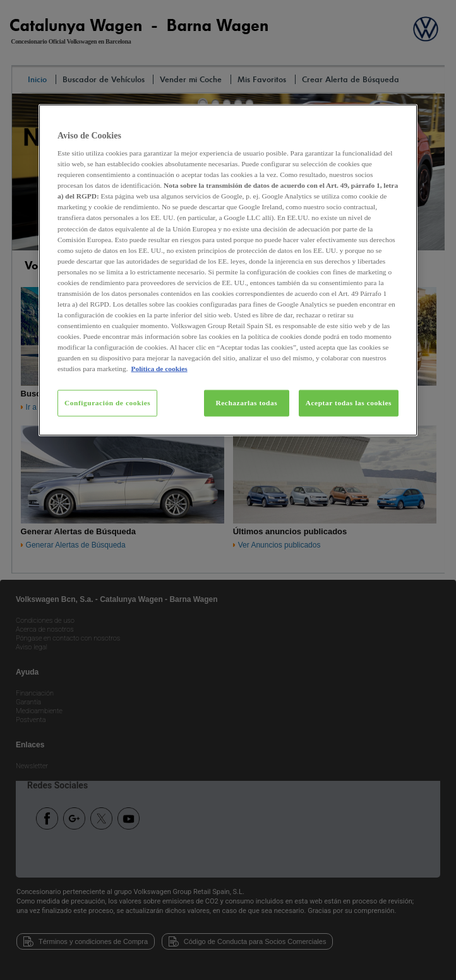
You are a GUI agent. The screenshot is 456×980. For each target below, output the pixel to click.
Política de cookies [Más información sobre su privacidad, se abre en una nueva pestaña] (159, 369)
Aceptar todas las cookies (349, 403)
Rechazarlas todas (246, 403)
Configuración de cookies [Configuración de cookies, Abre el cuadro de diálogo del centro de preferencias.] (107, 403)
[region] (228, 270)
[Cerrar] (400, 119)
